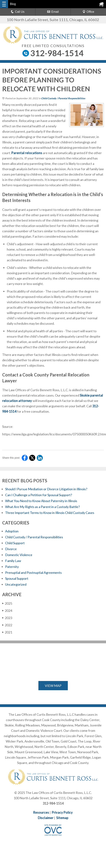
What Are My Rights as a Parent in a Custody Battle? (42, 507)
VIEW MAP (53, 686)
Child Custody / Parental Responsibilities (63, 98)
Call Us (18, 12)
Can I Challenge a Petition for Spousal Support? (39, 495)
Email (53, 12)
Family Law (13, 561)
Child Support (15, 543)
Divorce (11, 549)
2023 (7, 618)
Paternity (12, 567)
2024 (7, 611)
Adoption (12, 531)
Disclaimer (46, 818)
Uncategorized (16, 584)
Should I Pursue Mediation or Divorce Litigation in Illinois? (46, 489)
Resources (41, 812)
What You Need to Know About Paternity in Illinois (41, 501)
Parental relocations (27, 153)
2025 (7, 603)
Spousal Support (17, 578)
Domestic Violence (19, 555)
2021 (7, 632)
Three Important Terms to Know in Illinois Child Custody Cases (50, 513)
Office (88, 12)
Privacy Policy (62, 812)
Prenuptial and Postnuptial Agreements (33, 573)
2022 (7, 625)
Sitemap (62, 818)
